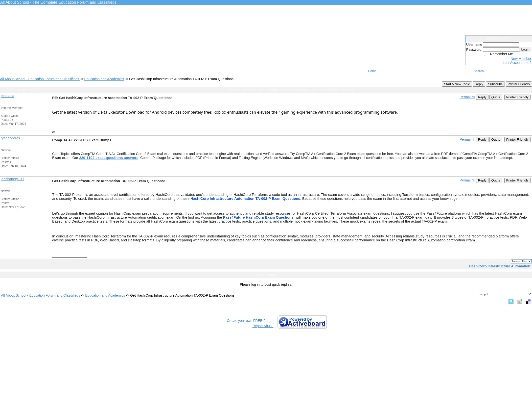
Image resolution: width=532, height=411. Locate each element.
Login (525, 49)
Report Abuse (263, 326)
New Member (521, 59)
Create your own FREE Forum (250, 321)
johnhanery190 (12, 179)
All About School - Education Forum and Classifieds (40, 79)
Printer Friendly (519, 84)
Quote (496, 97)
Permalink (467, 97)
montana (7, 96)
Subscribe (495, 84)
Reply (479, 84)
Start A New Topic (457, 84)
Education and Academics (104, 79)
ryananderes (10, 138)
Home (372, 71)
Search (478, 71)
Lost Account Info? (517, 63)
